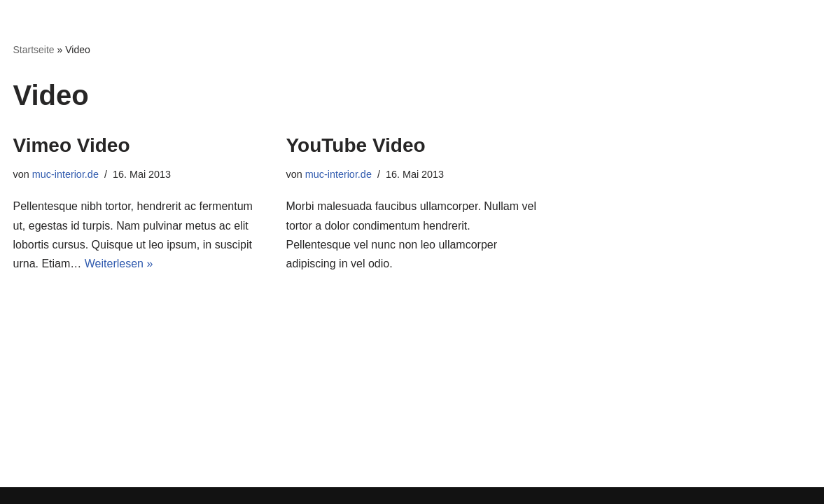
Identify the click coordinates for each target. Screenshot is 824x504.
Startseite (34, 50)
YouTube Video (356, 145)
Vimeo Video (72, 145)
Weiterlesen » (119, 264)
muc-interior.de (65, 174)
